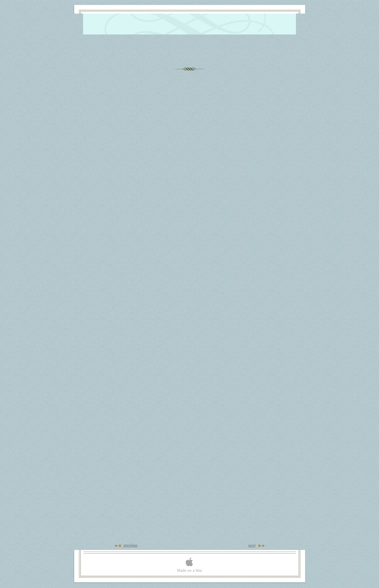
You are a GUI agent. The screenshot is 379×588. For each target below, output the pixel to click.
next (252, 545)
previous (131, 545)
